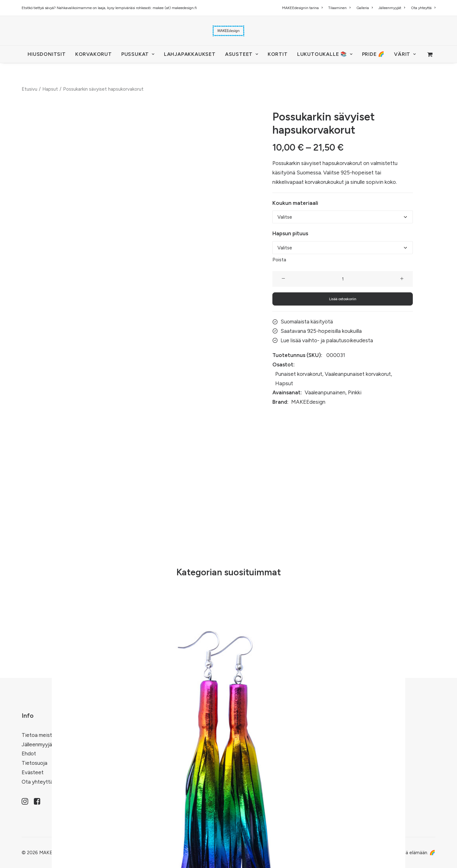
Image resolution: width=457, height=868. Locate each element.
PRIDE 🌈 (373, 54)
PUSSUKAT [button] (138, 54)
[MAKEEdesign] (228, 31)
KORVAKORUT (94, 54)
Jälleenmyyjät (392, 8)
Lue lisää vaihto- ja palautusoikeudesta (327, 340)
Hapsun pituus (290, 233)
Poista (279, 260)
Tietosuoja (34, 763)
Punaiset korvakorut (299, 374)
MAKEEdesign (308, 402)
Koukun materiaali (295, 203)
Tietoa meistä (38, 735)
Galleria (365, 8)
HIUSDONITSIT (47, 54)
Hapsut (50, 89)
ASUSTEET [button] (242, 54)
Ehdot (29, 754)
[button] (283, 279)
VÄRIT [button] (405, 54)
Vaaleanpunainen (325, 392)
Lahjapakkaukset (190, 54)
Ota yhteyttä (423, 8)
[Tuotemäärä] (343, 279)
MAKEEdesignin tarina (302, 8)
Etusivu (29, 89)
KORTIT (278, 54)
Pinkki (355, 392)
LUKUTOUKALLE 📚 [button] (325, 54)
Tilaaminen (339, 8)
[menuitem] (303, 8)
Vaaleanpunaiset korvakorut (358, 374)
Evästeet (33, 772)
